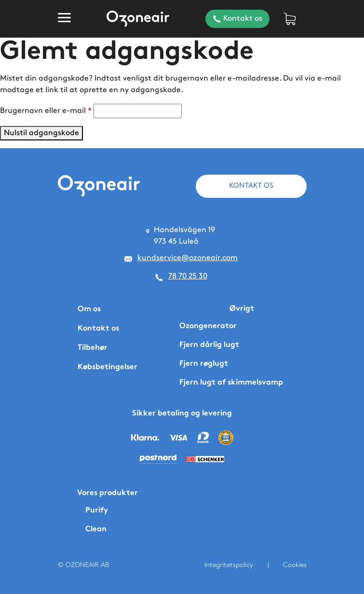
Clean (96, 530)
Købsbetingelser (108, 367)
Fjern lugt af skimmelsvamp (231, 383)
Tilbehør (93, 348)
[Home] (138, 19)
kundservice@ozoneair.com (188, 258)
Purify (97, 511)
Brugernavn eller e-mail (46, 110)
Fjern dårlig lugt (209, 345)
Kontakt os (236, 19)
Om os (89, 310)
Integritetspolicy (229, 565)
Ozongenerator (208, 326)
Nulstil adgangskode (41, 133)
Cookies (295, 565)
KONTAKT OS (251, 186)
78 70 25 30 (188, 276)
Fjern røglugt (204, 364)
